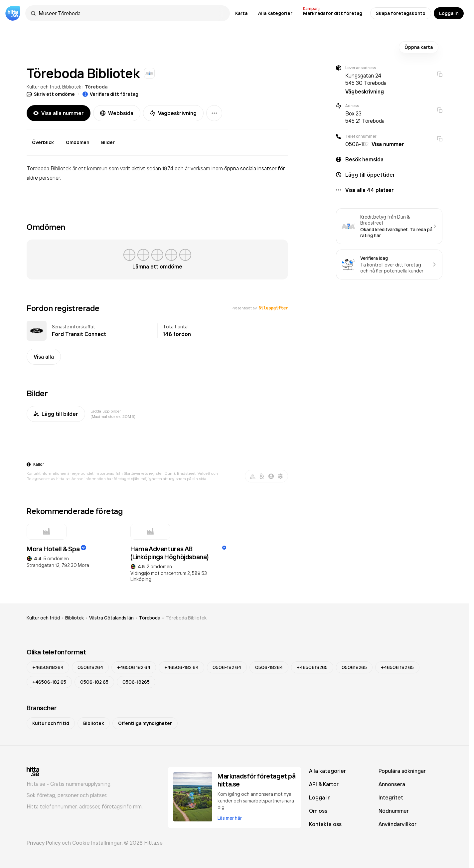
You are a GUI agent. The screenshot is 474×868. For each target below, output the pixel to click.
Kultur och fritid (43, 87)
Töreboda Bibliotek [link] (186, 618)
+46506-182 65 (49, 682)
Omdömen (78, 142)
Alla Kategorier (275, 13)
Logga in (449, 13)
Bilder (108, 142)
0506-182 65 (94, 682)
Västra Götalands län (111, 618)
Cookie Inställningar (97, 843)
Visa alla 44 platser (370, 190)
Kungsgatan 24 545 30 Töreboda (366, 79)
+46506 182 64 (134, 667)
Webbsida (117, 113)
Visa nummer (388, 144)
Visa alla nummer (59, 113)
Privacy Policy (44, 843)
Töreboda (96, 87)
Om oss (318, 811)
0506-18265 (136, 682)
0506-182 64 (227, 667)
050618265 (354, 667)
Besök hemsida (364, 159)
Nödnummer (394, 811)
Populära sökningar (402, 771)
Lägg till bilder (56, 414)
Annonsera (392, 784)
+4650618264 (48, 667)
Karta (241, 13)
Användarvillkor (397, 824)
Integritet (391, 797)
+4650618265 (312, 667)
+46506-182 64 (181, 667)
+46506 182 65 (397, 667)
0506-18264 (269, 667)
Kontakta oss (325, 824)
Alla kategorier (327, 771)
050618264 (90, 667)
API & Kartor (324, 784)
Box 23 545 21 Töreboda (365, 117)
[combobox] (131, 13)
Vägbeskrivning (173, 113)
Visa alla (44, 357)
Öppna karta (419, 47)
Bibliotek (72, 87)
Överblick (43, 142)
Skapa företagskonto (401, 13)
